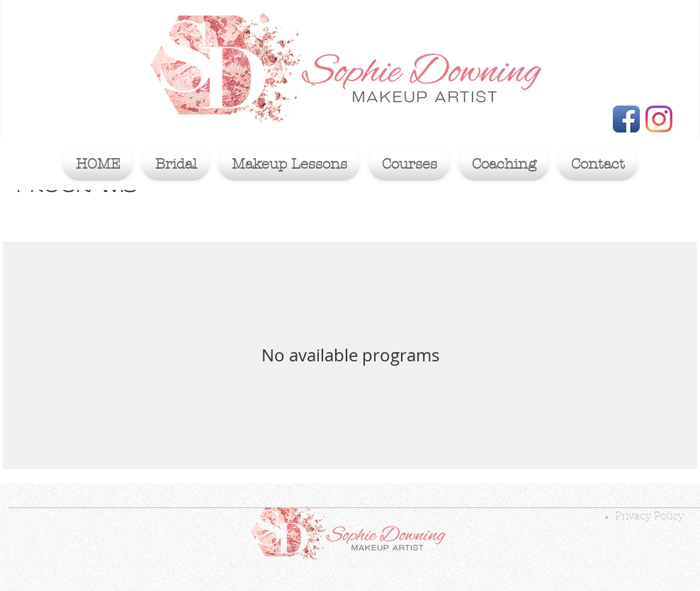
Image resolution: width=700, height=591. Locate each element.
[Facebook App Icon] (626, 119)
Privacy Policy (649, 517)
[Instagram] (659, 119)
